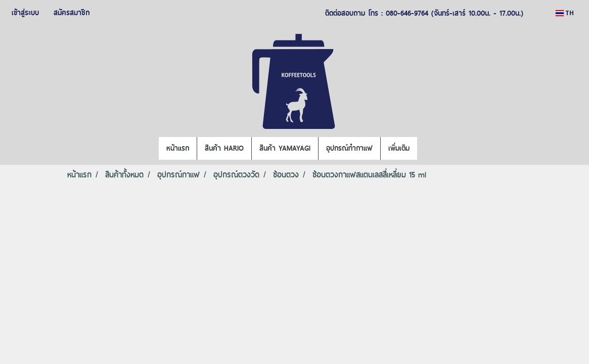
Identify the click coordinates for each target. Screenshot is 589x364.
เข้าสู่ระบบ (25, 13)
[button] (426, 149)
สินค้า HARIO (224, 148)
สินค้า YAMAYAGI (285, 148)
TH (565, 13)
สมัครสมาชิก (72, 13)
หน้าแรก (178, 148)
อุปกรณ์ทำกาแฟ (349, 148)
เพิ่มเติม (399, 148)
